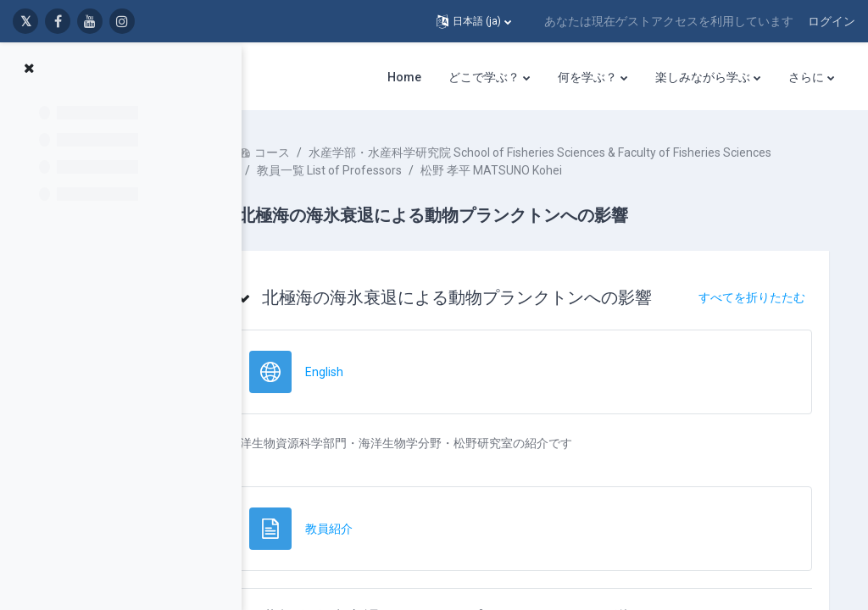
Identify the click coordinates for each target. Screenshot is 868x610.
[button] (474, 21)
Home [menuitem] (404, 77)
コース (323, 152)
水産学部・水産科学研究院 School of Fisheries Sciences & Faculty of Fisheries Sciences (539, 170)
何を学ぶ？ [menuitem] (587, 77)
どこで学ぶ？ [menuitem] (484, 77)
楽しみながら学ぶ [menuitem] (703, 77)
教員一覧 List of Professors (380, 188)
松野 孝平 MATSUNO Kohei (542, 188)
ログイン (832, 21)
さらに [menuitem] (806, 77)
